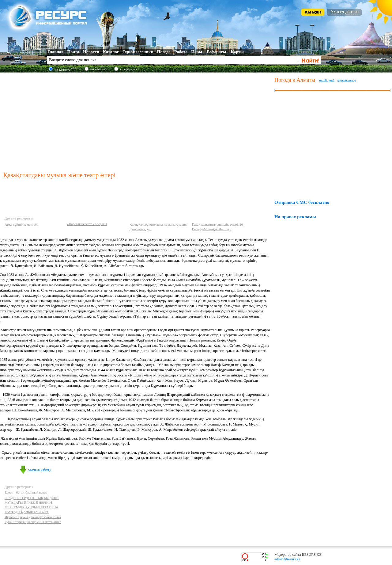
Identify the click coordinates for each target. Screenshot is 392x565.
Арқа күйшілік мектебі (21, 224)
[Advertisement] (138, 121)
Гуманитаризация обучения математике (33, 522)
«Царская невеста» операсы (87, 224)
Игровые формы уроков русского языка (33, 517)
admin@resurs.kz (287, 559)
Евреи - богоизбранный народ (26, 492)
